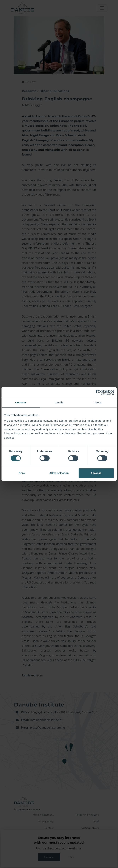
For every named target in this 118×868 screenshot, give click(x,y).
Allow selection (59, 473)
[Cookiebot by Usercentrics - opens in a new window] (98, 392)
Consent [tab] (21, 402)
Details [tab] (59, 402)
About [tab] (97, 402)
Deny (22, 473)
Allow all (96, 473)
